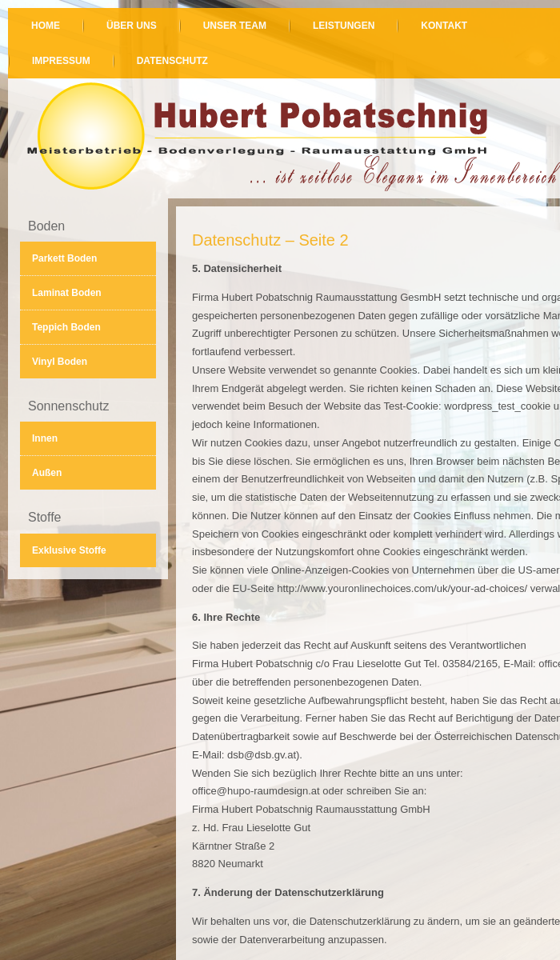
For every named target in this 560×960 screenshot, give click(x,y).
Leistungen (344, 26)
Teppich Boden (66, 327)
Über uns (132, 26)
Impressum (61, 61)
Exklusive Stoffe (69, 550)
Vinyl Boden (60, 362)
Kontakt (444, 26)
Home (46, 26)
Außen (47, 473)
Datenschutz (172, 61)
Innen (45, 438)
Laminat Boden (67, 293)
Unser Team (235, 26)
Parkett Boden (64, 258)
